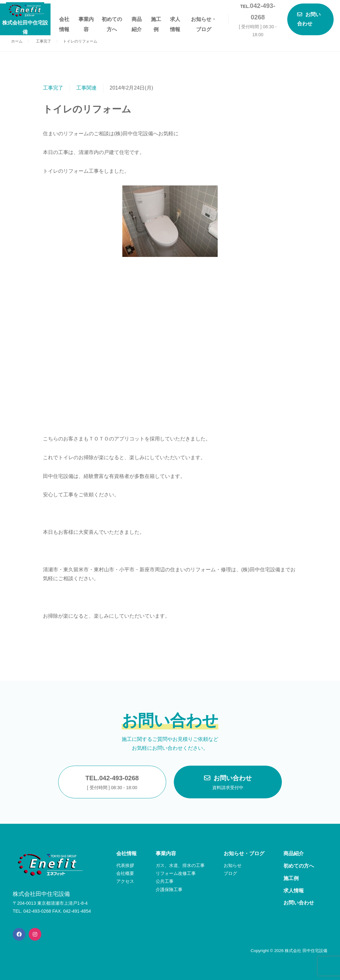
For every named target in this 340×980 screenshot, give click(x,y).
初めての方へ (112, 20)
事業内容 (86, 20)
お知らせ (233, 865)
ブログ (230, 873)
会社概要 (125, 873)
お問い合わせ (228, 783)
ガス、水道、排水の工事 (180, 865)
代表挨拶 (125, 865)
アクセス (125, 881)
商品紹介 (137, 20)
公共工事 (165, 881)
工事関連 (86, 88)
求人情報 (175, 20)
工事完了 (53, 88)
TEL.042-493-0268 (112, 783)
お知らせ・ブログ (204, 20)
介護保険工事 (169, 889)
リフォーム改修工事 (176, 873)
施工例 (156, 20)
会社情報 (64, 20)
